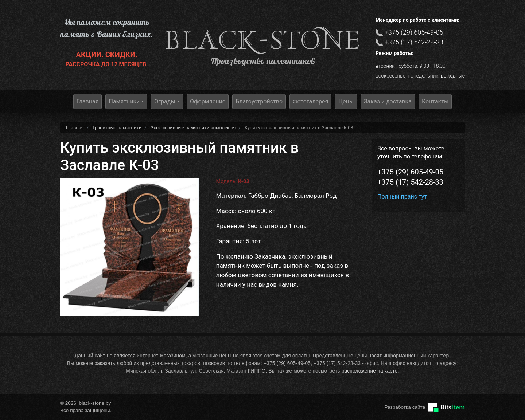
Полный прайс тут (402, 197)
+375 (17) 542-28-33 (414, 42)
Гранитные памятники (117, 128)
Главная (88, 101)
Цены (346, 101)
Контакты (435, 101)
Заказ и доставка (388, 101)
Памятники (124, 101)
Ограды (165, 101)
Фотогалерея (310, 101)
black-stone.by (263, 40)
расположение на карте (370, 371)
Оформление (208, 101)
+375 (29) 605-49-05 (414, 32)
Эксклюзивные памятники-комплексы (193, 128)
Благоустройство (259, 101)
